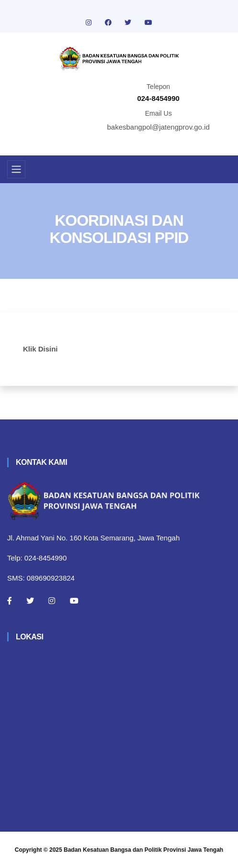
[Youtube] (74, 601)
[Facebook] (10, 601)
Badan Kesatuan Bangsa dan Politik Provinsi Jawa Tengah (143, 850)
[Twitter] (30, 601)
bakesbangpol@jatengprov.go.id (159, 127)
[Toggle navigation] (16, 169)
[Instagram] (52, 601)
